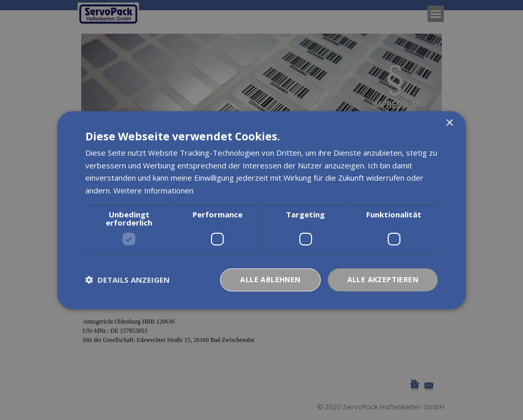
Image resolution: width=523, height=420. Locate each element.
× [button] (449, 123)
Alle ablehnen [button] (270, 279)
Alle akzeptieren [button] (383, 279)
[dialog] (261, 210)
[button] (127, 280)
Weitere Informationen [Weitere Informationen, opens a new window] (153, 190)
